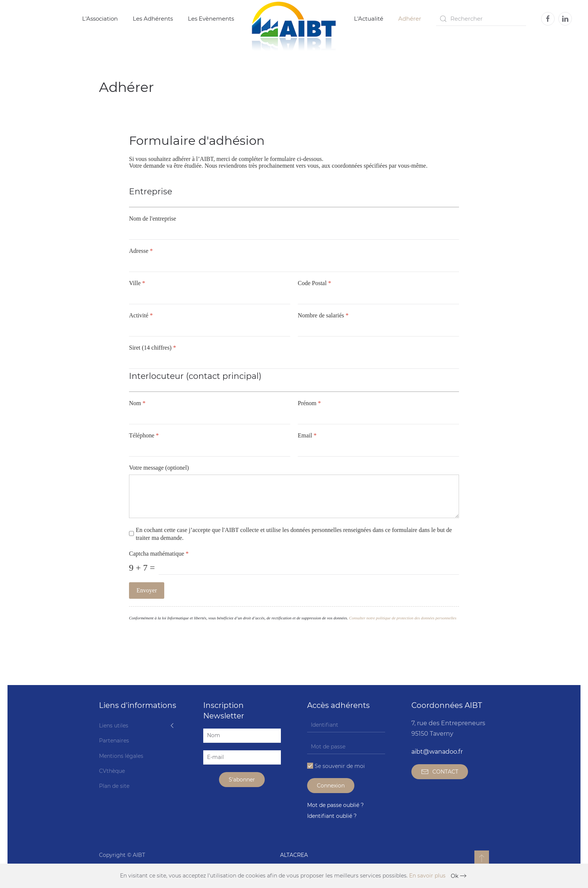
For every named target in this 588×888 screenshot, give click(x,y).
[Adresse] (294, 265)
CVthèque (112, 771)
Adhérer (410, 19)
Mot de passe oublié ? (335, 805)
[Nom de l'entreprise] (294, 233)
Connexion (331, 786)
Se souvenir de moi (336, 766)
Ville (137, 283)
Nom (137, 403)
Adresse (141, 251)
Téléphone (144, 435)
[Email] (378, 449)
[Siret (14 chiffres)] (294, 362)
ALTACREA (294, 855)
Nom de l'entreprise (153, 219)
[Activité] (210, 329)
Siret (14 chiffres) (152, 348)
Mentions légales (121, 756)
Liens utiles (114, 726)
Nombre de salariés (323, 315)
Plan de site (114, 786)
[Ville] (210, 297)
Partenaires (114, 741)
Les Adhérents (153, 19)
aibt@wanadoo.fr (437, 752)
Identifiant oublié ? (332, 816)
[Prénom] (378, 417)
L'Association (100, 19)
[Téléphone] (210, 449)
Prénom (309, 403)
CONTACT (440, 772)
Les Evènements (211, 19)
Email (307, 435)
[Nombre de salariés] (378, 329)
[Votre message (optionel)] (294, 496)
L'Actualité (369, 19)
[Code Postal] (378, 297)
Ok (454, 876)
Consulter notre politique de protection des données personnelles (403, 618)
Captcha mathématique (159, 554)
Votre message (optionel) (159, 468)
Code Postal (314, 283)
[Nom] (210, 417)
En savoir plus (427, 876)
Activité (141, 315)
